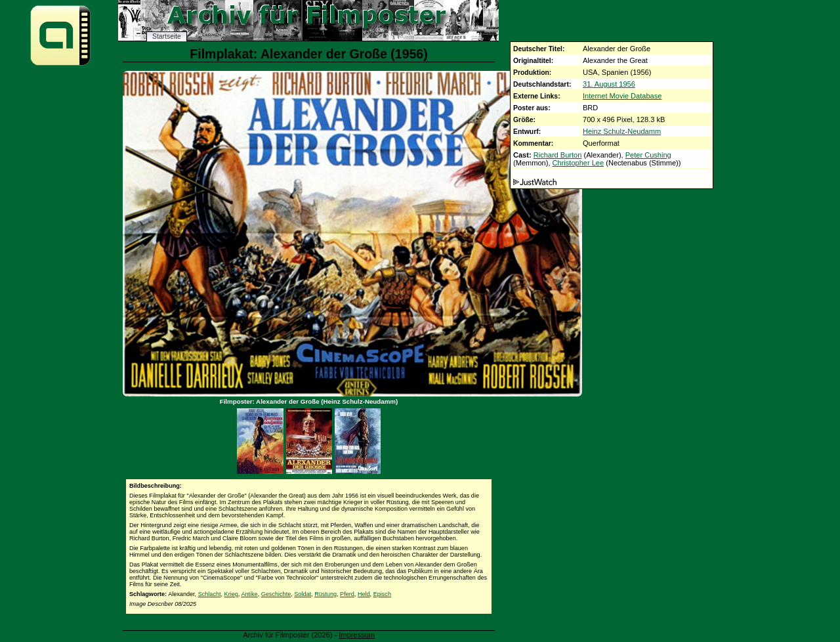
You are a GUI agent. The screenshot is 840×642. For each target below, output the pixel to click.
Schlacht (210, 594)
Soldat (303, 594)
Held (364, 594)
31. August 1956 (609, 84)
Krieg (231, 594)
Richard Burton (558, 155)
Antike (249, 594)
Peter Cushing (648, 155)
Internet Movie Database (622, 96)
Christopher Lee (578, 163)
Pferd (347, 594)
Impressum (357, 635)
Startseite (167, 36)
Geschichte (276, 594)
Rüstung (325, 594)
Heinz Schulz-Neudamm (622, 131)
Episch (382, 594)
